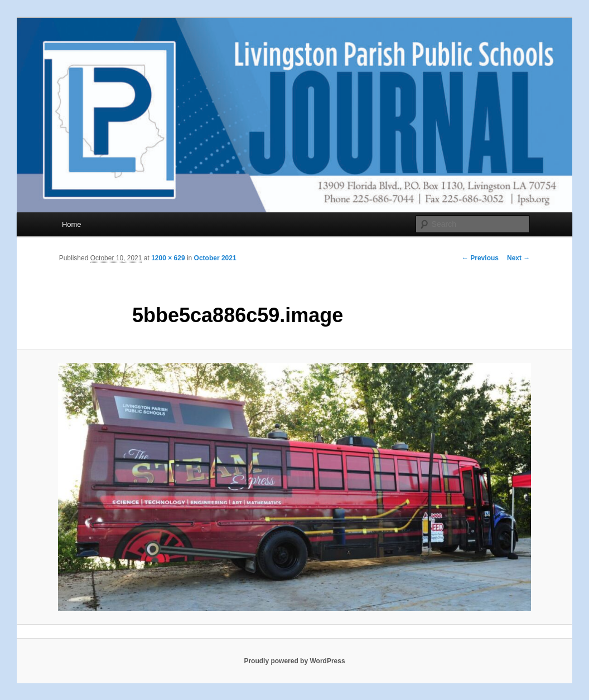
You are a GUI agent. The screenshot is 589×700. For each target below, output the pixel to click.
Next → (518, 258)
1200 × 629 (168, 258)
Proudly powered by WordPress (294, 661)
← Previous (480, 258)
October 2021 (215, 258)
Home (72, 224)
